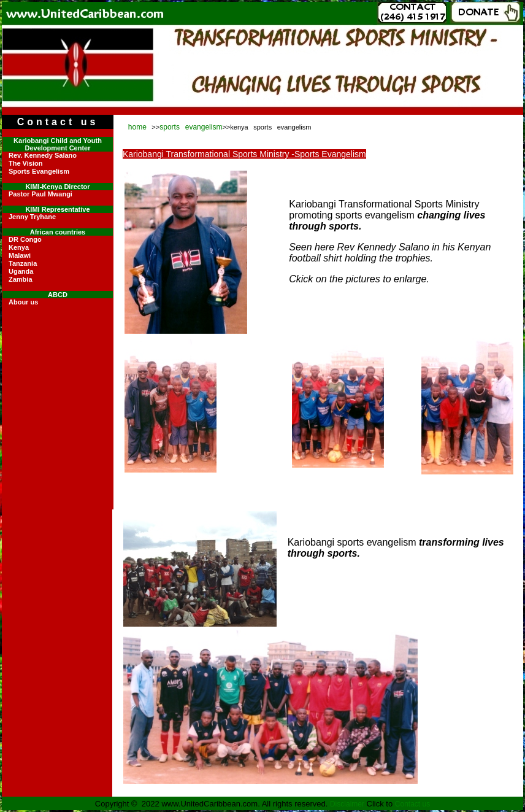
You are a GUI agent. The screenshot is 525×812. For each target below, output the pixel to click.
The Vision (25, 163)
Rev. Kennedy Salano (43, 155)
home (137, 127)
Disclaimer (347, 804)
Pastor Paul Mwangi (40, 194)
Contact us (412, 804)
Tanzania (23, 263)
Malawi (20, 255)
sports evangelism (191, 127)
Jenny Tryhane (32, 217)
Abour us (23, 302)
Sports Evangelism (39, 171)
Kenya (19, 247)
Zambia (21, 279)
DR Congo (25, 239)
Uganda (21, 271)
